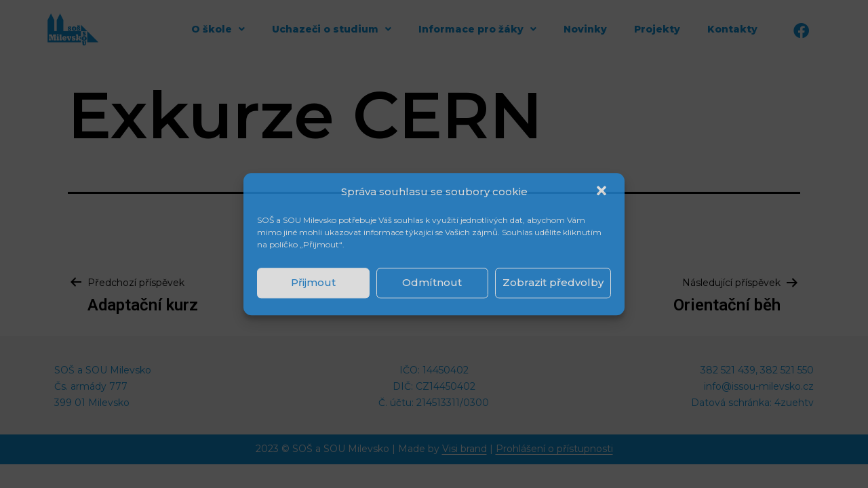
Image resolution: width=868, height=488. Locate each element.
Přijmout (313, 282)
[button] (603, 192)
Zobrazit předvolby (553, 282)
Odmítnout (432, 282)
